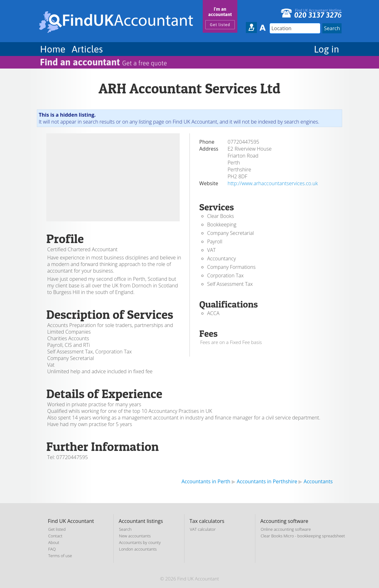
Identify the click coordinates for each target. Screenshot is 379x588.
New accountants (135, 536)
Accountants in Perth (206, 481)
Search (125, 529)
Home (53, 49)
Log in (326, 49)
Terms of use (60, 556)
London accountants (138, 549)
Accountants (318, 481)
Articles (87, 49)
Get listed (220, 25)
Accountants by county (140, 542)
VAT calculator (203, 529)
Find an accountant (103, 62)
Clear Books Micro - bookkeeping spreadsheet (303, 536)
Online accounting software (286, 529)
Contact (55, 536)
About (54, 542)
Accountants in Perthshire (267, 481)
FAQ (52, 549)
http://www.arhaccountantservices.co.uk (273, 183)
